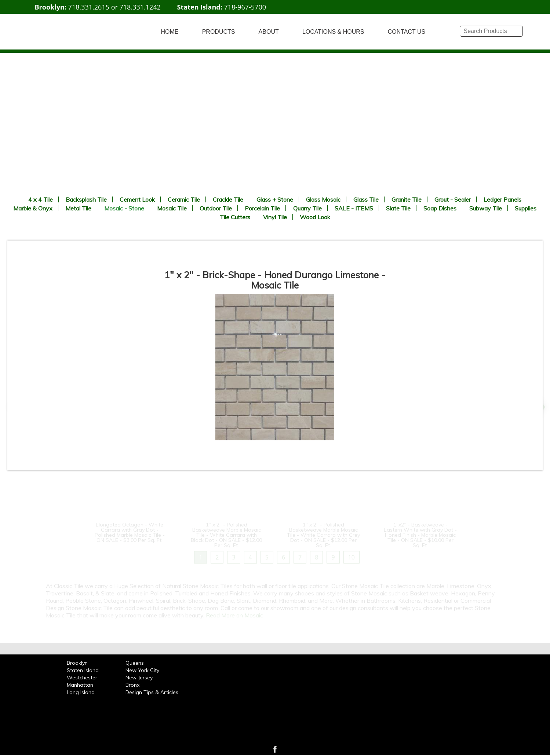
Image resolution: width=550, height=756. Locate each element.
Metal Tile (78, 208)
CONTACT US (407, 32)
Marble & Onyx (33, 208)
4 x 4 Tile (41, 199)
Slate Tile (398, 208)
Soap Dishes (440, 208)
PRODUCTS (219, 32)
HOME (170, 32)
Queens (135, 663)
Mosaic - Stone (124, 208)
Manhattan (80, 685)
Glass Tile (366, 199)
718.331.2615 (89, 7)
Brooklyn (77, 663)
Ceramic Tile (184, 199)
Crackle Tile (228, 199)
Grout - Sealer (453, 199)
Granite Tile (407, 199)
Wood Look (315, 217)
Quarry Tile (307, 208)
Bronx (132, 685)
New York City (142, 670)
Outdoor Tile (216, 208)
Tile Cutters (235, 217)
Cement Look (137, 199)
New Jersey (139, 678)
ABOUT (269, 32)
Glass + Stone (275, 199)
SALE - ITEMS (354, 208)
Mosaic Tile (172, 208)
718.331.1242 (140, 7)
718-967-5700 (245, 7)
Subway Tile (486, 208)
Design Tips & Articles (152, 692)
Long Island (81, 692)
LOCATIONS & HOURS (333, 32)
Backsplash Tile (86, 199)
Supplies (526, 208)
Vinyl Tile (275, 217)
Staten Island (83, 670)
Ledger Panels (502, 199)
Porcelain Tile (262, 208)
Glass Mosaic (323, 199)
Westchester (82, 678)
